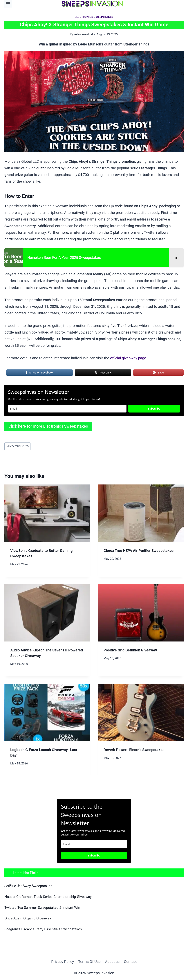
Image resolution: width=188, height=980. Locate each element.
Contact (130, 962)
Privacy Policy (63, 962)
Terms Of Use (89, 962)
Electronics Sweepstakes (94, 17)
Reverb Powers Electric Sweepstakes (134, 750)
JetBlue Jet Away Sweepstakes (28, 886)
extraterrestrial (84, 34)
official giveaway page (128, 358)
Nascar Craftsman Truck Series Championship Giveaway (48, 897)
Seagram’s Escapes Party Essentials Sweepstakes (43, 929)
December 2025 (18, 446)
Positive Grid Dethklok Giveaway (130, 650)
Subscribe (154, 409)
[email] (94, 844)
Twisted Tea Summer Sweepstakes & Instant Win (42, 908)
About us (112, 962)
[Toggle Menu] (8, 4)
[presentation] (47, 513)
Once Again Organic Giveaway (28, 918)
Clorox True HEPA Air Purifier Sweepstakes (139, 551)
